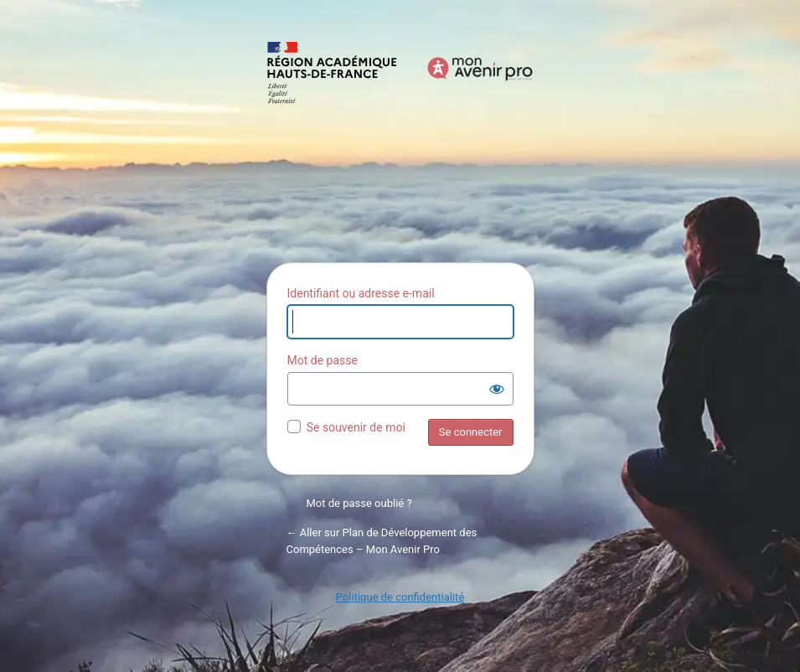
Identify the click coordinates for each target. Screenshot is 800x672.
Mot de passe (323, 360)
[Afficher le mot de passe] (497, 389)
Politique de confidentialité (400, 597)
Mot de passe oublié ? (359, 503)
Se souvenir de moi (356, 427)
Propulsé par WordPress (400, 143)
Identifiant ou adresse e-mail (361, 293)
